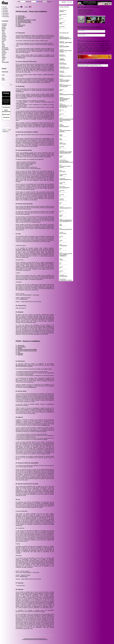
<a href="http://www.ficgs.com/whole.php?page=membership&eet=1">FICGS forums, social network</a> (95, 67)
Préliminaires (21, 346)
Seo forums (5, 8)
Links (3, 75)
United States (5, 62)
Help (3, 78)
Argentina (4, 24)
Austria (4, 27)
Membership (5, 72)
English (18, 7)
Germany (4, 37)
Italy (3, 43)
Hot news (5, 7)
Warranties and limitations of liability (27, 20)
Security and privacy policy (24, 22)
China (3, 32)
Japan (3, 45)
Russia (4, 54)
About (3, 80)
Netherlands (5, 48)
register (49, 2)
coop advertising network (26, 153)
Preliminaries (21, 16)
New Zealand (5, 49)
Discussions (5, 10)
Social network (6, 16)
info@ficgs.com (21, 58)
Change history (22, 25)
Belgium (4, 29)
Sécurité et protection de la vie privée (27, 351)
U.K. (3, 61)
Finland (4, 35)
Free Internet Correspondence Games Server (98, 42)
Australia (4, 25)
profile (85, 7)
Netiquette (20, 26)
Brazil (3, 30)
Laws (19, 24)
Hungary (4, 40)
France (4, 33)
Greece (4, 38)
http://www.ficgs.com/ (21, 365)
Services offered (22, 17)
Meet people (5, 12)
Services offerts (22, 347)
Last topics (31, 639)
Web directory (6, 15)
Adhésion (20, 348)
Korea (3, 46)
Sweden (4, 57)
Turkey (4, 59)
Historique (20, 353)
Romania (4, 53)
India (3, 41)
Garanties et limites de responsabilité (27, 349)
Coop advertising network (24, 21)
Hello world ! (93, 32)
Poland (4, 51)
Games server (6, 13)
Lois (19, 352)
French (26, 7)
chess (102, 63)
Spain (3, 56)
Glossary (35, 639)
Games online (26, 639)
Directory (46, 639)
